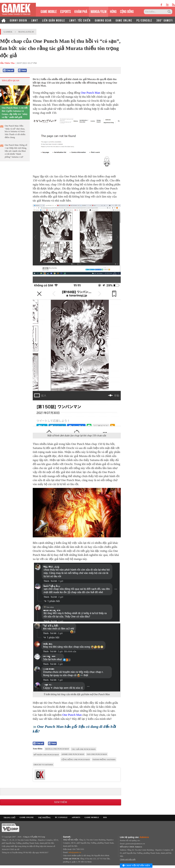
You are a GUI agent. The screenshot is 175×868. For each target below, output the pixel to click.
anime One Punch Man (73, 754)
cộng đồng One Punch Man (76, 759)
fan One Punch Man (97, 754)
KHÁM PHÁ (81, 11)
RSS (105, 817)
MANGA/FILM (99, 11)
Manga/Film (26, 32)
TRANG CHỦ (9, 817)
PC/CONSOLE (144, 20)
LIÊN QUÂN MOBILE (54, 20)
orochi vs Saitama (43, 765)
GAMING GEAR (103, 20)
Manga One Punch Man (57, 749)
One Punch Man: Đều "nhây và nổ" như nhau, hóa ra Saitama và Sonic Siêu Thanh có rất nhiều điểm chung (15, 132)
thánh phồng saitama (104, 759)
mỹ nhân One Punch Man (46, 755)
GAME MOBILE (49, 11)
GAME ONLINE (124, 20)
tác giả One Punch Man (84, 749)
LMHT (35, 20)
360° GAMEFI (165, 20)
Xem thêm (61, 802)
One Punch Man (90, 93)
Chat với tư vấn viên (136, 866)
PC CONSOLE (61, 817)
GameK (8, 32)
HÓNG (113, 11)
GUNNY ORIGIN (18, 20)
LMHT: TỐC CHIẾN (80, 20)
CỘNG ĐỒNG (127, 11)
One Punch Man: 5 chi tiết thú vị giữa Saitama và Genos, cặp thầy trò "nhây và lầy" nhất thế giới (15, 112)
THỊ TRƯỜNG (44, 817)
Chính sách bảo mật (128, 859)
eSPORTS (66, 11)
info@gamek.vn (75, 852)
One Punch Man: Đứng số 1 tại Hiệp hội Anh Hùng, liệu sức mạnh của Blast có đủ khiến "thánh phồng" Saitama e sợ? (16, 151)
